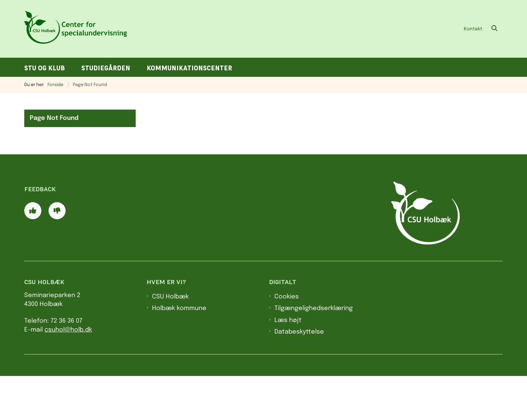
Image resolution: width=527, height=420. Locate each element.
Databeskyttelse (299, 376)
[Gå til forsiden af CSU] (76, 29)
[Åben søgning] (495, 29)
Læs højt (288, 364)
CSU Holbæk (170, 341)
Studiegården (106, 68)
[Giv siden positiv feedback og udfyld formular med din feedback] (33, 255)
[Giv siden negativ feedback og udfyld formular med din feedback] (57, 255)
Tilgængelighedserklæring (314, 352)
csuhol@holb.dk (68, 374)
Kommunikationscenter (189, 68)
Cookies (287, 341)
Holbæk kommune (179, 352)
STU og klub (45, 68)
